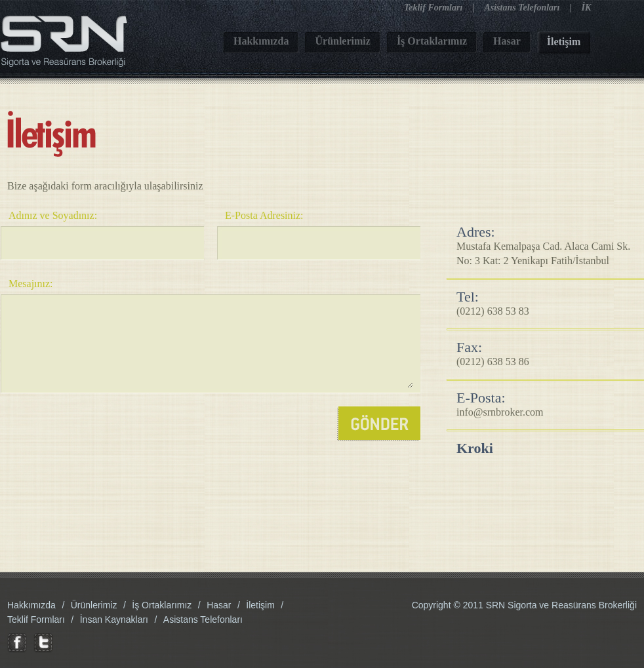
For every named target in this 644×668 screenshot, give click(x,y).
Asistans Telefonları (522, 8)
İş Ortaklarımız (162, 605)
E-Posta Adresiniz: (264, 215)
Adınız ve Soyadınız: (53, 215)
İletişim (260, 605)
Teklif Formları (433, 8)
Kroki (475, 448)
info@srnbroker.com (500, 412)
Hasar (219, 605)
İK (587, 8)
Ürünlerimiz (94, 605)
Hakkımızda (31, 605)
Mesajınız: (31, 284)
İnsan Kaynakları (114, 619)
